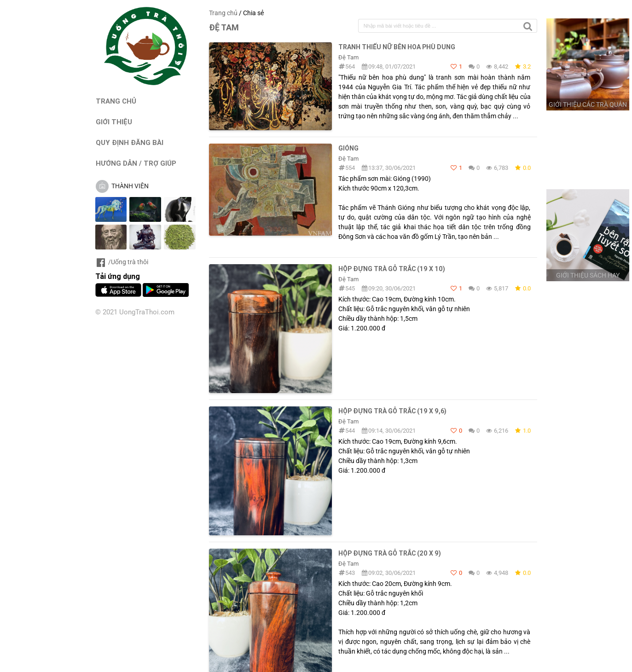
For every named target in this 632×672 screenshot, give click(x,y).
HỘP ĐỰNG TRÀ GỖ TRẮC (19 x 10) (392, 269)
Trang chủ (223, 13)
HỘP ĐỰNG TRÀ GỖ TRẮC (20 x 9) (390, 553)
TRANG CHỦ (116, 101)
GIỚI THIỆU (114, 122)
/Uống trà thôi (122, 262)
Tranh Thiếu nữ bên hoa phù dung (397, 47)
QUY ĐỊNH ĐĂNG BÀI (130, 142)
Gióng (348, 148)
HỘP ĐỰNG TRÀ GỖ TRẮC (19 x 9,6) (392, 411)
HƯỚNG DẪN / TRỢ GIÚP (136, 163)
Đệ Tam (348, 57)
